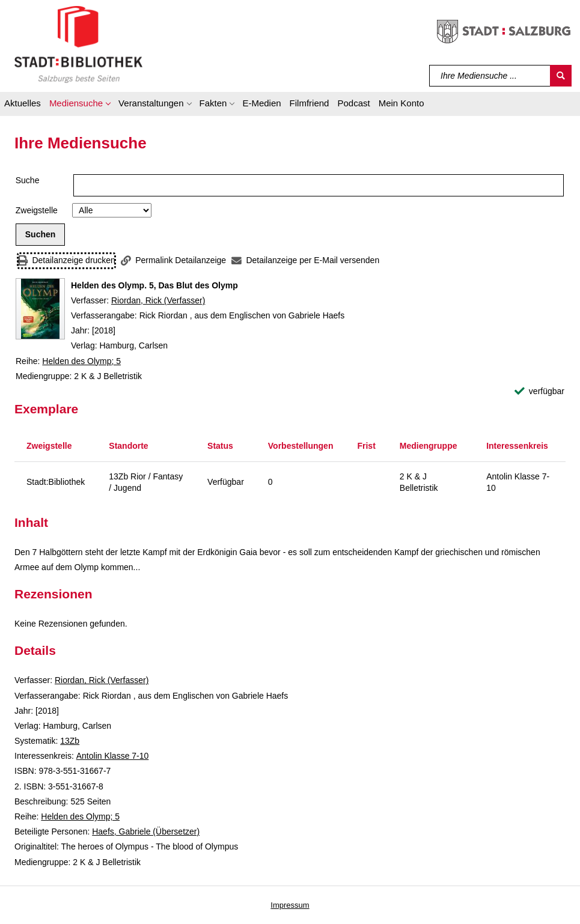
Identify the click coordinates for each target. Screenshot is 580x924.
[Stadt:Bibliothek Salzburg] (78, 44)
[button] (80, 105)
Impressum (290, 905)
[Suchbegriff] (490, 76)
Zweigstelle (37, 210)
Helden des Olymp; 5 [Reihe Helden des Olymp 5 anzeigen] (81, 361)
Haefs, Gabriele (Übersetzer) (146, 831)
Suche (28, 180)
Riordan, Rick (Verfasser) (158, 300)
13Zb (70, 741)
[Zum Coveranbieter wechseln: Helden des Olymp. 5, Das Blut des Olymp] (40, 309)
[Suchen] (561, 76)
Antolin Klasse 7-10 (113, 756)
